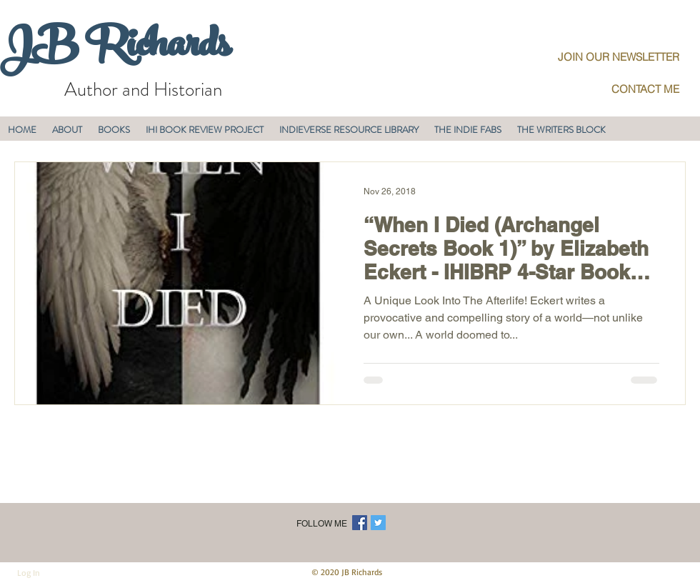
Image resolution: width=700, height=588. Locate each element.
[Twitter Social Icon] (378, 523)
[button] (67, 130)
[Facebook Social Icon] (360, 523)
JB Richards (115, 49)
